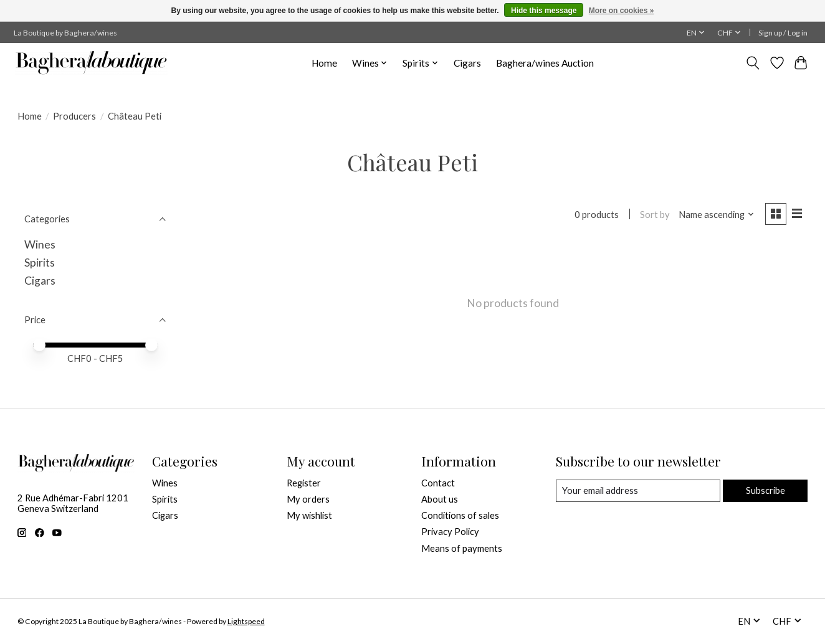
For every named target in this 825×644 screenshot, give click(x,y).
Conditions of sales (460, 515)
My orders (308, 499)
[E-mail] (638, 491)
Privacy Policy (450, 532)
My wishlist (309, 515)
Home (324, 63)
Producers (74, 116)
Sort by (655, 215)
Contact (438, 483)
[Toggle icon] (752, 63)
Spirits (40, 263)
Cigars (467, 63)
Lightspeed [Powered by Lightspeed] (246, 621)
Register (304, 483)
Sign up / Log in (783, 33)
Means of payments (462, 548)
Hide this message (544, 11)
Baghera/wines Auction (545, 63)
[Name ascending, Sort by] (716, 215)
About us (440, 499)
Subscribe (765, 490)
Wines (40, 244)
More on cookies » (622, 11)
